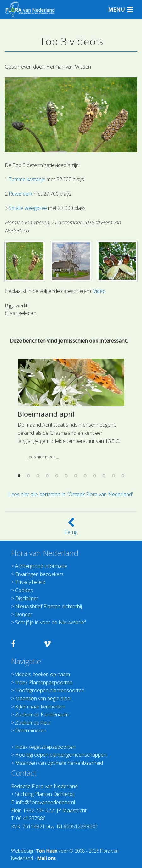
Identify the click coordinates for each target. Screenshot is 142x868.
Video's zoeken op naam (43, 674)
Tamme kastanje (27, 179)
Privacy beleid (30, 582)
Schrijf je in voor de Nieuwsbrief (50, 622)
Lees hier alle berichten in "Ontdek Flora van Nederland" (71, 494)
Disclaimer (27, 598)
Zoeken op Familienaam (42, 714)
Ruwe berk (21, 194)
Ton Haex (47, 851)
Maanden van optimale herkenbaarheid (59, 763)
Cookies (24, 590)
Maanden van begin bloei (43, 698)
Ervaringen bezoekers (39, 574)
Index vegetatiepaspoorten (45, 747)
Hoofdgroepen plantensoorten (50, 690)
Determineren (31, 731)
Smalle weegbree (28, 208)
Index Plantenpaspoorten (44, 682)
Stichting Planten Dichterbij (45, 794)
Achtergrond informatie (41, 566)
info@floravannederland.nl (45, 802)
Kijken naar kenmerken (40, 707)
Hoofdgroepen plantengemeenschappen (61, 755)
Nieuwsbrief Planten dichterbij (48, 606)
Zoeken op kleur (33, 723)
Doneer (24, 614)
